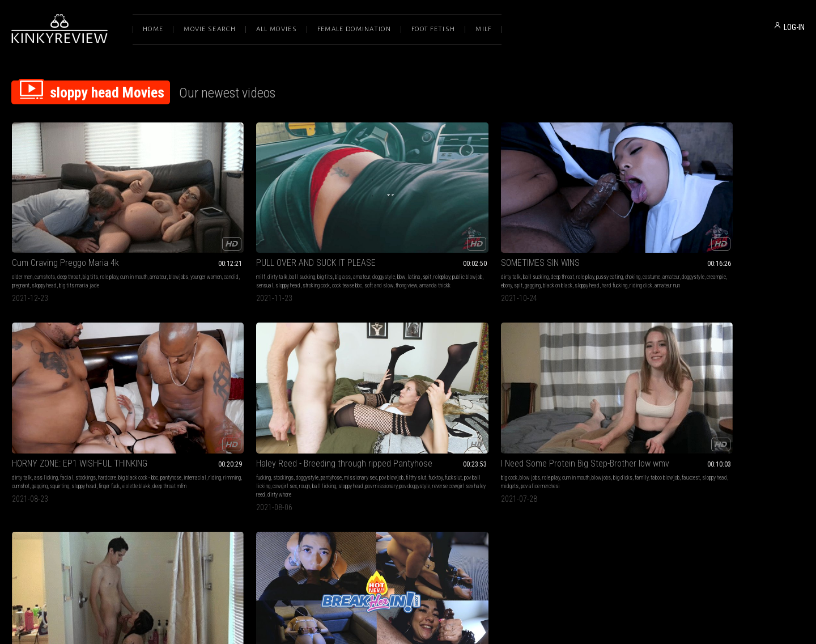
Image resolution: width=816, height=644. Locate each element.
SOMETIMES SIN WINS (373, 216)
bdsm (340, 401)
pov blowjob (791, 230)
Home (153, 29)
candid (93, 238)
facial (549, 230)
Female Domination (354, 29)
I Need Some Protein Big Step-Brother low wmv (86, 386)
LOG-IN (794, 27)
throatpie (373, 426)
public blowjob (243, 238)
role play (109, 230)
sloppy (455, 409)
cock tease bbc (217, 247)
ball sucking (219, 230)
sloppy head (135, 238)
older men (22, 230)
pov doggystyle (749, 247)
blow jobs (41, 401)
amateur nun (440, 247)
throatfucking (347, 426)
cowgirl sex (760, 238)
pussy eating (442, 230)
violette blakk (559, 247)
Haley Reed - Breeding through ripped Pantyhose (730, 216)
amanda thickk (305, 247)
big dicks (134, 401)
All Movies (277, 29)
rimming (566, 238)
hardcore (590, 230)
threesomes (252, 409)
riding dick (414, 247)
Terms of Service (373, 525)
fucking (663, 230)
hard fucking (387, 247)
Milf (483, 29)
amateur (20, 238)
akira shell (226, 409)
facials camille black (265, 418)
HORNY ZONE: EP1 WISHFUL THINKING (562, 216)
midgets (99, 409)
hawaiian (423, 418)
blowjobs (41, 238)
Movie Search (210, 29)
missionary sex (760, 230)
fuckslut (703, 238)
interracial (529, 238)
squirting (625, 238)
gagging (451, 238)
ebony (425, 238)
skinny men (229, 418)
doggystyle (300, 230)
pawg (308, 401)
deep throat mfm (593, 247)
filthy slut (666, 238)
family (152, 401)
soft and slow (249, 247)
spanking (387, 401)
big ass (260, 230)
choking (466, 230)
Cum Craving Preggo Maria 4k (65, 216)
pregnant (112, 238)
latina (190, 238)
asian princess (375, 409)
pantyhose (505, 238)
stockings (568, 230)
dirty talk (194, 230)
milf (177, 230)
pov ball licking (730, 238)
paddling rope (397, 418)
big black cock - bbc (621, 230)
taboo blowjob (26, 409)
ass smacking (408, 409)
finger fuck (532, 247)
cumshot (586, 238)
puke (362, 418)
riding (549, 238)
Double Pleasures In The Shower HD (238, 386)
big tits (90, 230)
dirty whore (700, 255)
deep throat (69, 230)
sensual (269, 238)
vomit (374, 418)
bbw (177, 238)
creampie (407, 238)
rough (780, 238)
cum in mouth (134, 230)
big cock (20, 401)
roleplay (217, 238)
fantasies (239, 401)
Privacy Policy (449, 525)
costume (343, 238)
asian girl (435, 409)
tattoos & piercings (193, 409)
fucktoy (685, 238)
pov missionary (715, 247)
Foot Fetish (433, 29)
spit (203, 238)
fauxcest (52, 409)
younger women (68, 238)
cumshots (45, 230)
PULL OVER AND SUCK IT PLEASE (233, 216)
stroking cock (186, 247)
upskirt (292, 401)
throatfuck (344, 418)
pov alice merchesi (130, 409)
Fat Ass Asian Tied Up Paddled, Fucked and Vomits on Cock (408, 386)
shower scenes (267, 401)
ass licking (529, 230)
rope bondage (430, 401)
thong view (277, 247)
